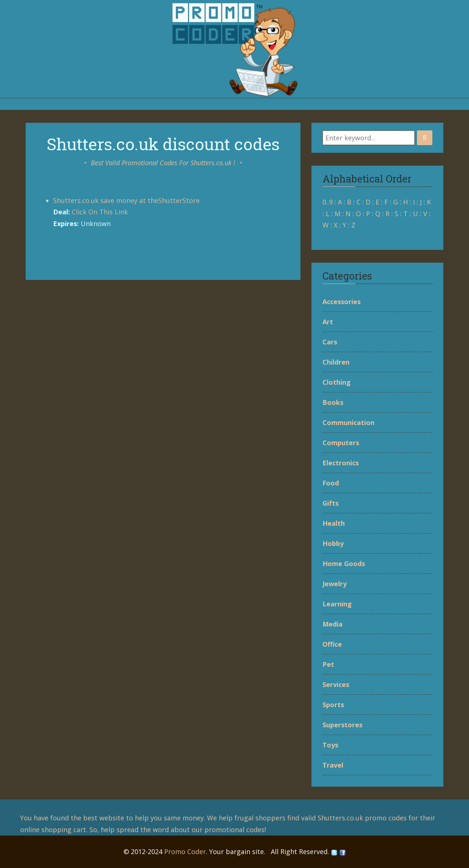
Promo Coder (185, 852)
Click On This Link (100, 212)
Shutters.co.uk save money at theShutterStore (126, 200)
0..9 (328, 202)
